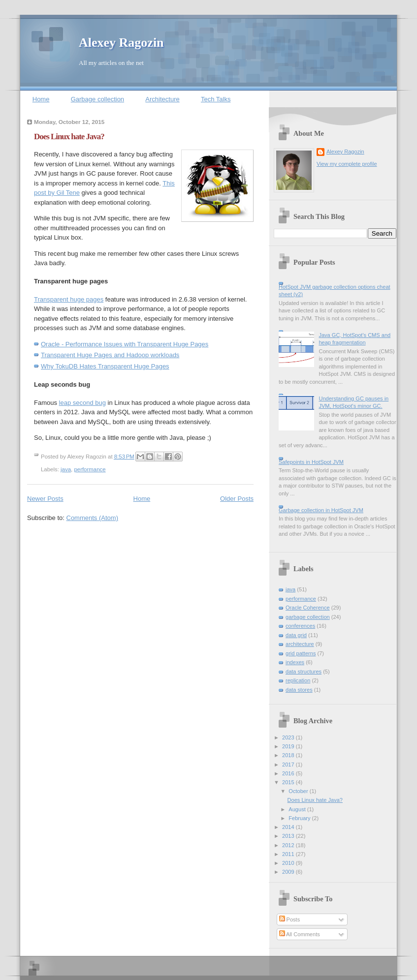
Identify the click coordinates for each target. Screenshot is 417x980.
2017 (289, 765)
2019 (289, 746)
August (298, 809)
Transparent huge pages (69, 299)
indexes (295, 662)
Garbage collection (97, 99)
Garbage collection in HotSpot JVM (321, 510)
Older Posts (237, 499)
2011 (289, 854)
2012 (289, 845)
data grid (296, 635)
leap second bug (82, 403)
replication (298, 680)
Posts (290, 919)
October (299, 791)
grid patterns (301, 653)
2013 (289, 836)
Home (41, 99)
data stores (299, 690)
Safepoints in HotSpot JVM (311, 462)
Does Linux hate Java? (69, 137)
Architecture (162, 99)
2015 (289, 782)
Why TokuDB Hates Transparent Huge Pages (105, 366)
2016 (289, 773)
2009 (289, 872)
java (66, 469)
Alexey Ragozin (121, 43)
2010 (289, 863)
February (300, 818)
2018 (289, 755)
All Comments (300, 934)
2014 (289, 827)
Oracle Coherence (308, 608)
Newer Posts (45, 499)
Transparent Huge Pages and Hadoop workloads (110, 355)
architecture (300, 644)
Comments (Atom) (92, 518)
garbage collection (308, 617)
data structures (304, 672)
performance (90, 469)
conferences (300, 626)
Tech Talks (216, 99)
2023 (289, 737)
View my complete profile (347, 164)
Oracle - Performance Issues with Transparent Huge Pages (125, 344)
